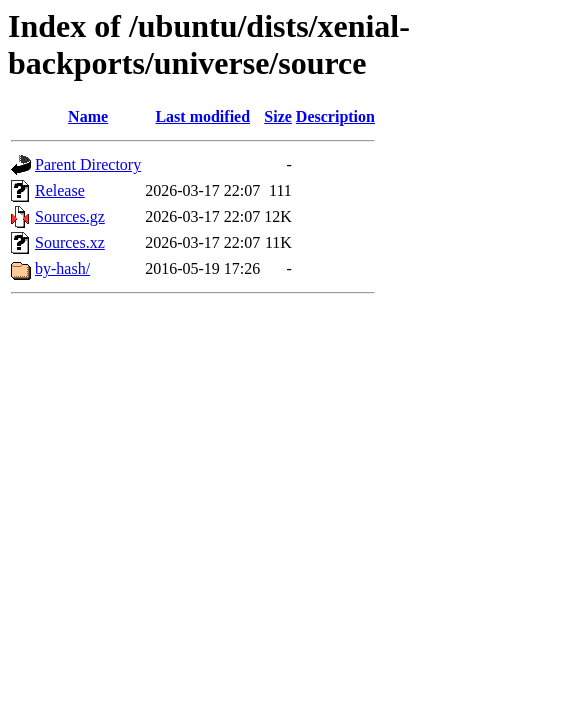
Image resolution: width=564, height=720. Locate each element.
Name (88, 116)
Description (335, 116)
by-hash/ (62, 268)
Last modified (202, 116)
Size (278, 116)
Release (60, 190)
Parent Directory (88, 164)
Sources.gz (70, 216)
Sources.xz (70, 242)
